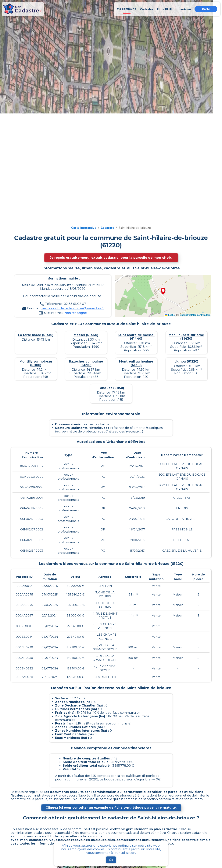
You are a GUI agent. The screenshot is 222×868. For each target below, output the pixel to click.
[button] (163, 292)
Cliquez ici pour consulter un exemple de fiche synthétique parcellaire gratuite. (111, 808)
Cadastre (107, 228)
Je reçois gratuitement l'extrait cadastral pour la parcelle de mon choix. (111, 258)
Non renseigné (76, 313)
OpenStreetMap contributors (195, 315)
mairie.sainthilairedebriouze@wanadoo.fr (72, 308)
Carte (206, 9)
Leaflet (170, 315)
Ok (111, 860)
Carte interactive (84, 228)
